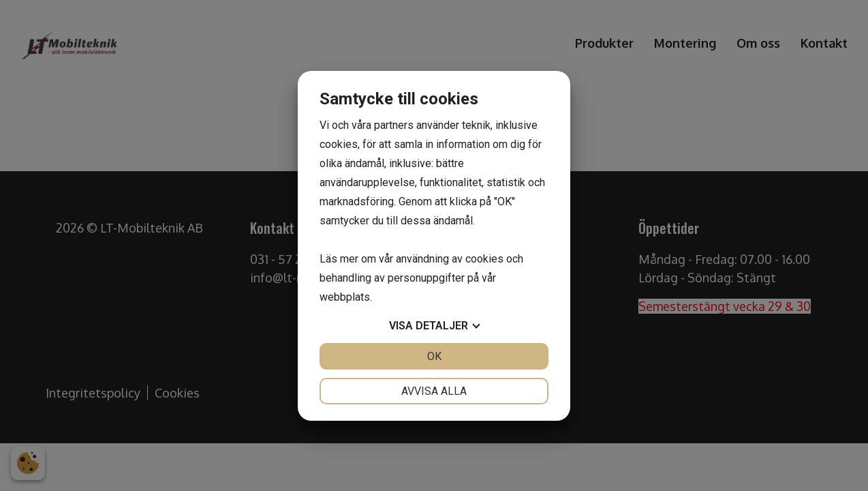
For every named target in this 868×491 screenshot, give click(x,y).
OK (434, 356)
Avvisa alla (434, 391)
